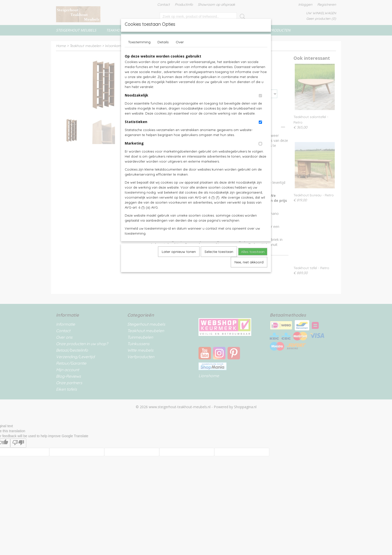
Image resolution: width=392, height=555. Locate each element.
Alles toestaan (253, 252)
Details (163, 42)
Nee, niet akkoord (249, 262)
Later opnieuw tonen (179, 252)
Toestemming (139, 42)
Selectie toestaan (219, 252)
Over (180, 42)
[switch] (260, 96)
